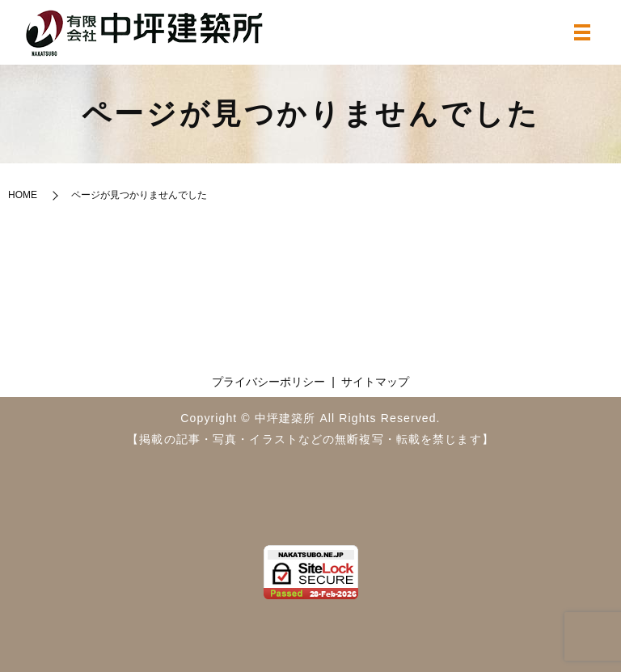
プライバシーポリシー (268, 382)
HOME (23, 195)
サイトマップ (375, 382)
